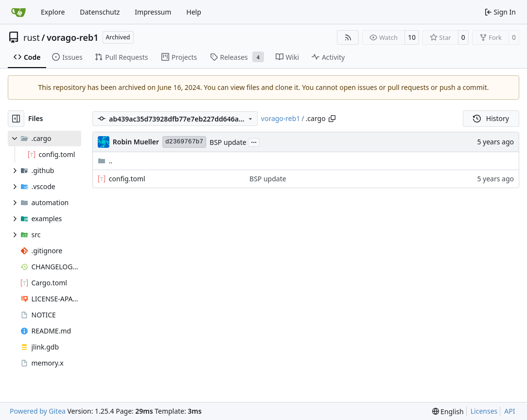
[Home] (18, 12)
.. (105, 161)
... (254, 141)
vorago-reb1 (73, 37)
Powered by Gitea (38, 411)
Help (194, 12)
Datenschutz (100, 12)
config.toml (127, 179)
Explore (53, 12)
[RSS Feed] (348, 37)
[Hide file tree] (16, 119)
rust (32, 37)
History (491, 118)
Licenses (484, 411)
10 (412, 37)
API (509, 411)
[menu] (448, 411)
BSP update (228, 142)
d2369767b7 (184, 142)
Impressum (153, 12)
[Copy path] (332, 119)
